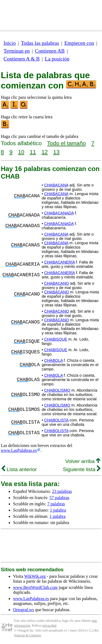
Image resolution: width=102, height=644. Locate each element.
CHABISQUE (56, 339)
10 (21, 152)
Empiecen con (79, 43)
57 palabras (59, 498)
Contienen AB (50, 51)
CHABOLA (53, 360)
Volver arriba (83, 461)
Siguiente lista (82, 469)
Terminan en (17, 51)
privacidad (49, 626)
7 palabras (56, 504)
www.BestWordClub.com (35, 587)
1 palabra (58, 510)
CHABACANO (56, 283)
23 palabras (62, 491)
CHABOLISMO (57, 390)
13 (56, 152)
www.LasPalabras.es (19, 450)
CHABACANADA (59, 213)
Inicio (10, 43)
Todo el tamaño (66, 143)
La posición (57, 59)
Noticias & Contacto (28, 635)
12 (44, 152)
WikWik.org (35, 576)
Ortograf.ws (24, 610)
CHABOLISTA (56, 420)
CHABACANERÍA (59, 262)
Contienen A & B (22, 59)
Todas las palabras (40, 43)
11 (33, 152)
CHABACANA (56, 185)
